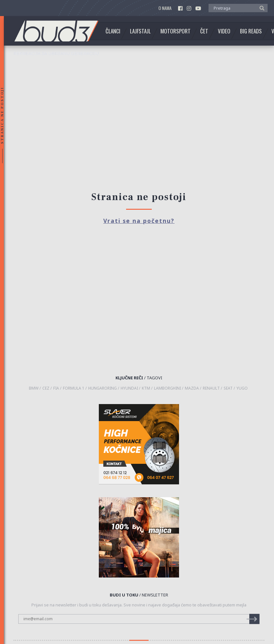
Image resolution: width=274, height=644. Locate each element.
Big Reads (251, 31)
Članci (113, 31)
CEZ (46, 388)
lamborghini (167, 388)
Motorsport (176, 31)
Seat (228, 388)
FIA (56, 388)
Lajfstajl (140, 31)
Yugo (242, 388)
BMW (34, 388)
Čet (204, 31)
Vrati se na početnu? (139, 221)
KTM (146, 388)
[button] (260, 8)
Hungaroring (103, 388)
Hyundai (129, 388)
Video (224, 31)
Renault (211, 388)
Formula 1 (74, 388)
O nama (165, 8)
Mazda (192, 388)
